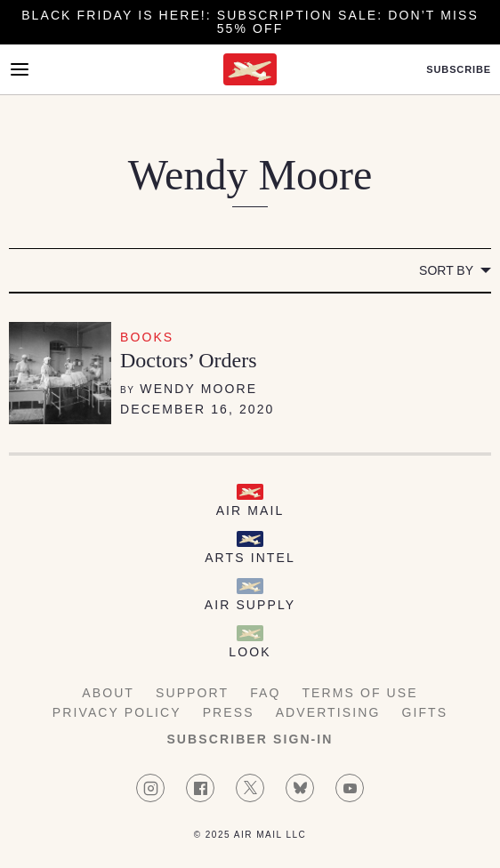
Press (229, 712)
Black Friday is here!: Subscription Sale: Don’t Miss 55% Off (250, 22)
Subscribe (459, 70)
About (108, 693)
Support (192, 693)
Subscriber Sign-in (250, 739)
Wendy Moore (198, 389)
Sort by (446, 270)
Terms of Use (359, 693)
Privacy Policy (117, 712)
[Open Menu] (20, 69)
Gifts (424, 712)
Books (147, 337)
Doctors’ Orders (189, 360)
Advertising (328, 712)
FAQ (265, 693)
